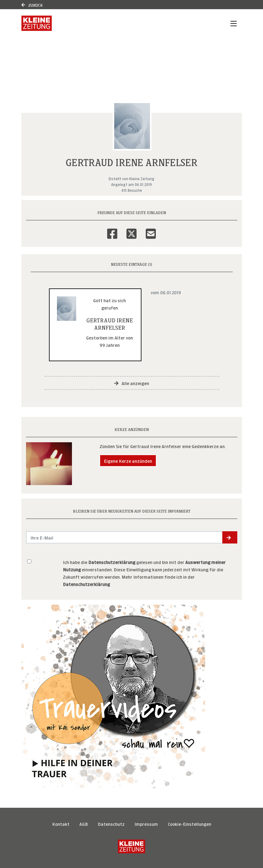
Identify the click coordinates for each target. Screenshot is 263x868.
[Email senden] (124, 537)
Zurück (32, 5)
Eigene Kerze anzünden (128, 460)
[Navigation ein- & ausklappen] (234, 23)
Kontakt (61, 823)
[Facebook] (112, 230)
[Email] (151, 230)
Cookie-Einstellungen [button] (190, 823)
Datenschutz (111, 823)
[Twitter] (131, 230)
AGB (84, 823)
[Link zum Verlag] (37, 23)
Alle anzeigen (132, 383)
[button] (230, 537)
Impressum (146, 823)
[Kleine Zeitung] (131, 846)
